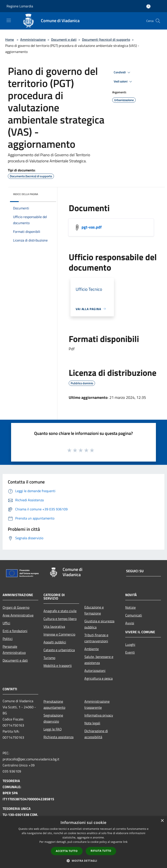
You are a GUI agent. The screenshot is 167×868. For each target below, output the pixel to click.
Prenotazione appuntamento (54, 704)
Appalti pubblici (55, 642)
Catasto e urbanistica (59, 650)
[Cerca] (158, 21)
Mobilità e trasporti (58, 666)
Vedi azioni (124, 82)
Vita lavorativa (54, 626)
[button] (83, 861)
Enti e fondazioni (15, 631)
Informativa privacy (99, 715)
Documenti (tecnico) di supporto (106, 39)
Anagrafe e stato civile (60, 611)
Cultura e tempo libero (60, 619)
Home (10, 39)
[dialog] (83, 842)
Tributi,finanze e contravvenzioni (96, 638)
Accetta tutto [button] (67, 851)
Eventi (130, 652)
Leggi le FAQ (53, 729)
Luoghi (130, 644)
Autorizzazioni (95, 671)
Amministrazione (33, 39)
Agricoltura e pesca (99, 678)
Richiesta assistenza (58, 737)
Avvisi (130, 623)
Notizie (130, 607)
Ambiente (92, 649)
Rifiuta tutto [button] (101, 851)
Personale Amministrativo (14, 649)
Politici (8, 639)
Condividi (123, 72)
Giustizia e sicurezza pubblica (99, 624)
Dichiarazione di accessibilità (96, 734)
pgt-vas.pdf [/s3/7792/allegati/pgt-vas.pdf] (92, 227)
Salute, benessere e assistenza (99, 660)
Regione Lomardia (20, 6)
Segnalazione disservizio (53, 718)
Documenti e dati (64, 39)
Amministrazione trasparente (97, 704)
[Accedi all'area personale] (148, 6)
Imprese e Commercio (59, 634)
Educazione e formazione (94, 610)
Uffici (6, 623)
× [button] (162, 821)
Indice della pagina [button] (26, 194)
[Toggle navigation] (9, 20)
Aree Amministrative (18, 615)
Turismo (49, 658)
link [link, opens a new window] (125, 842)
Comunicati (134, 615)
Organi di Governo (16, 607)
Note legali (92, 723)
